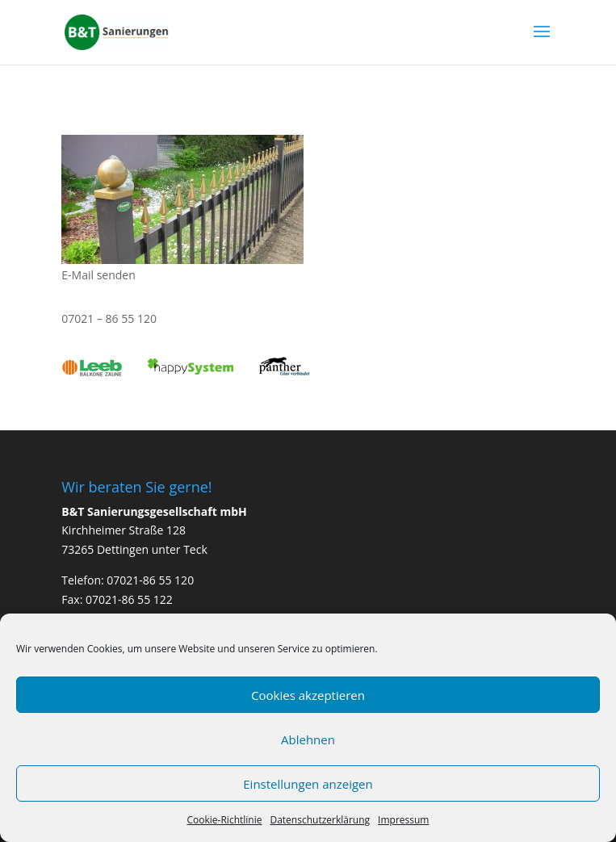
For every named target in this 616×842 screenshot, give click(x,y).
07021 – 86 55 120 (109, 318)
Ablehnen (308, 739)
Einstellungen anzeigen (308, 784)
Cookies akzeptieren (308, 695)
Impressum (403, 820)
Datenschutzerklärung (320, 820)
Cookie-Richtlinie (225, 820)
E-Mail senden (98, 275)
